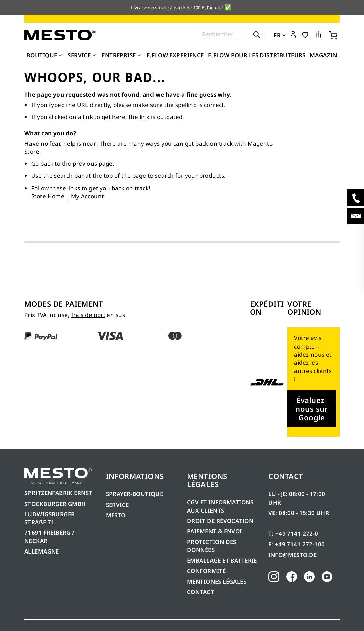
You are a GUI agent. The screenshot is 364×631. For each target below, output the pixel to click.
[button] (293, 35)
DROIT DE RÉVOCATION (220, 521)
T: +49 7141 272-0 (293, 534)
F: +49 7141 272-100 (297, 544)
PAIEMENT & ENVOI (215, 531)
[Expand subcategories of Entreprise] (139, 56)
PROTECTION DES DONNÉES (212, 546)
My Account (87, 196)
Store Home (48, 196)
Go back (42, 164)
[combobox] (231, 34)
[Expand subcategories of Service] (94, 56)
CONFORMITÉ (206, 571)
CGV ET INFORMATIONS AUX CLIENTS (220, 506)
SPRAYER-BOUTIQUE (135, 494)
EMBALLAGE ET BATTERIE (222, 560)
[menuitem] (45, 55)
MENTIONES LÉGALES (217, 582)
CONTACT (201, 592)
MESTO (116, 515)
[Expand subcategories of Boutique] (60, 56)
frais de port (88, 315)
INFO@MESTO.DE (293, 555)
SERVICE (117, 505)
